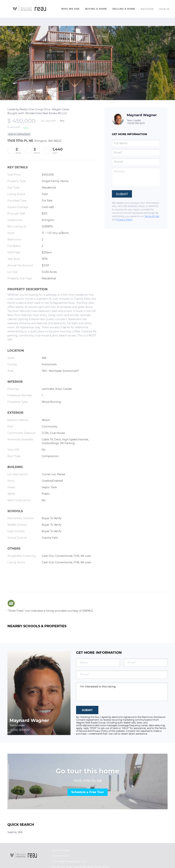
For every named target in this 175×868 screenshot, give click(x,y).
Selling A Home (124, 9)
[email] (136, 153)
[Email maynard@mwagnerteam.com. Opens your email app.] (73, 862)
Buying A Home (96, 9)
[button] (30, 9)
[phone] (136, 162)
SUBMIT (87, 710)
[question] (136, 177)
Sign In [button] (164, 9)
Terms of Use (152, 216)
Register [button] (147, 9)
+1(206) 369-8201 (136, 123)
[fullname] (136, 143)
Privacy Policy (125, 220)
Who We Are (70, 9)
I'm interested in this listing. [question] (122, 692)
